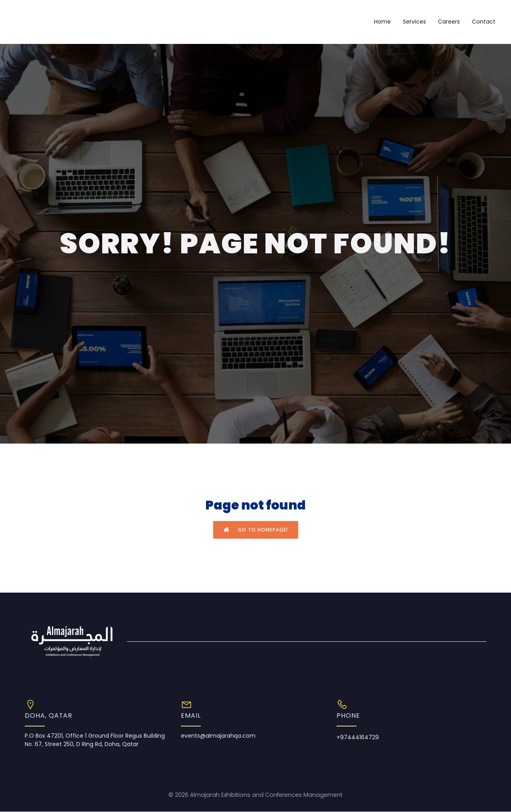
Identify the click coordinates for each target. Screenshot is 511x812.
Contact (484, 22)
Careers (449, 22)
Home (382, 22)
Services (414, 22)
